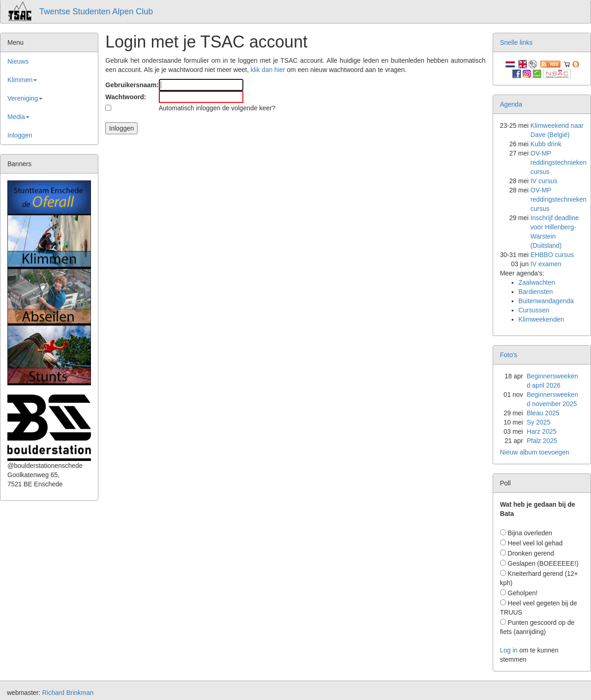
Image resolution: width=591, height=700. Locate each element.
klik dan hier (268, 70)
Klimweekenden (541, 319)
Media (18, 117)
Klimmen (22, 80)
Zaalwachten (537, 282)
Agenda (511, 104)
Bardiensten (536, 292)
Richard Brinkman (68, 693)
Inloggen (20, 135)
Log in (509, 650)
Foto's (509, 355)
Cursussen (534, 310)
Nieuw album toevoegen (535, 452)
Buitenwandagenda (546, 301)
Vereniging (25, 98)
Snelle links (516, 42)
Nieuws (18, 61)
